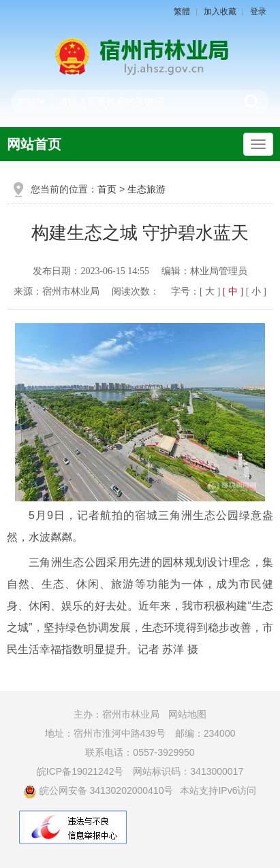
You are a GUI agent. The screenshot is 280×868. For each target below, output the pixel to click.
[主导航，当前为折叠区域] (258, 144)
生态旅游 (146, 189)
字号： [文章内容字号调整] (219, 291)
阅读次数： (136, 291)
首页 (107, 189)
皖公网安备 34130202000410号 (99, 790)
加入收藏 (220, 12)
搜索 (252, 102)
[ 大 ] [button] (210, 291)
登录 (258, 12)
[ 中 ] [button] (233, 291)
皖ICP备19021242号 (80, 771)
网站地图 (187, 714)
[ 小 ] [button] (256, 291)
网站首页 (34, 144)
